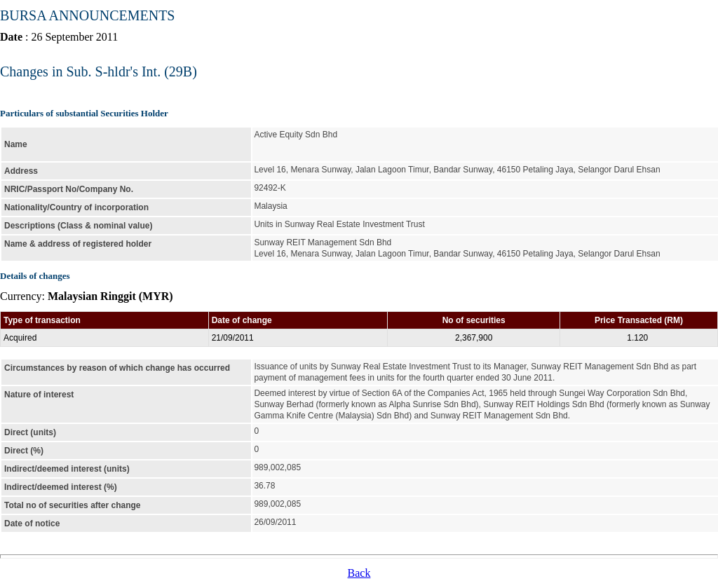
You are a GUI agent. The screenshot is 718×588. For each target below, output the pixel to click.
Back (359, 573)
